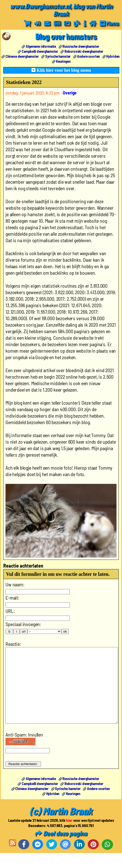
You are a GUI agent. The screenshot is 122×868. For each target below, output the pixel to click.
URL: (10, 611)
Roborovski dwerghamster (84, 51)
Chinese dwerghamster (22, 56)
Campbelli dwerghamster (40, 51)
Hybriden (113, 56)
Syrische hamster (58, 56)
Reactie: (13, 644)
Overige (70, 93)
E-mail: (12, 598)
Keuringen (63, 61)
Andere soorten (88, 56)
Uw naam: (15, 584)
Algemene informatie (41, 46)
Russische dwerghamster (81, 46)
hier (69, 835)
